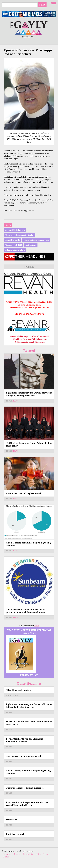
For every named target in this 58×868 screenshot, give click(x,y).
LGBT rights (31, 245)
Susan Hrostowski (12, 240)
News (8, 225)
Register (17, 854)
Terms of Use (28, 854)
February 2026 (29, 675)
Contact (6, 857)
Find (42, 5)
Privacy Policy (42, 854)
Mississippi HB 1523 (13, 245)
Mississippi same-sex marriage (36, 240)
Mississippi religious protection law (20, 235)
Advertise (7, 854)
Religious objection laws (15, 250)
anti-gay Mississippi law (15, 230)
